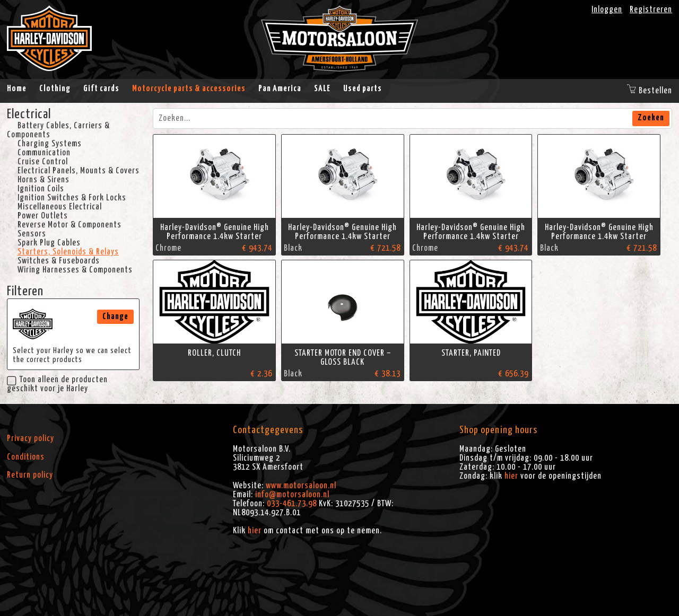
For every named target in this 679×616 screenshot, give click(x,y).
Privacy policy (31, 438)
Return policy (30, 475)
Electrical (29, 115)
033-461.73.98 (292, 504)
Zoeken (651, 118)
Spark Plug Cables (49, 243)
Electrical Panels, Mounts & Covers (79, 171)
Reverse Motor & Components (69, 225)
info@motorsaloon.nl (292, 495)
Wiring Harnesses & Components (75, 270)
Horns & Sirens (43, 180)
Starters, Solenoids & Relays (68, 252)
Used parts (363, 89)
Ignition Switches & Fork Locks (72, 198)
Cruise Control (43, 162)
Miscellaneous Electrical (60, 207)
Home (17, 89)
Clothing (55, 89)
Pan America (280, 89)
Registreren (651, 10)
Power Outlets (43, 216)
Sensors (32, 234)
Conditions (26, 457)
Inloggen (607, 10)
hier (255, 531)
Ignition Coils (41, 189)
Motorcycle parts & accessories (189, 89)
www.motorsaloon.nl (301, 486)
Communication (44, 153)
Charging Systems (50, 144)
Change (115, 316)
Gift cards (101, 89)
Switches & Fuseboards (59, 261)
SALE (322, 89)
